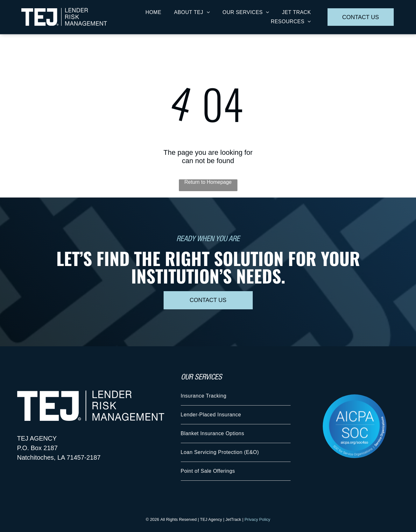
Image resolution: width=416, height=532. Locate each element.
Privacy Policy (257, 519)
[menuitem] (153, 12)
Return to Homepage (208, 182)
